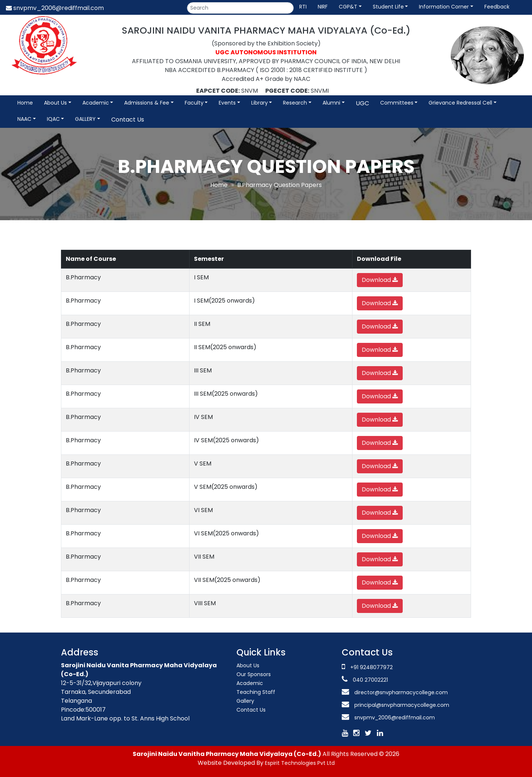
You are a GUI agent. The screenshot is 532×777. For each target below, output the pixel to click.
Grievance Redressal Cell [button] (460, 103)
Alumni (331, 103)
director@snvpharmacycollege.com (401, 692)
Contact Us (128, 120)
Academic (96, 103)
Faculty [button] (194, 103)
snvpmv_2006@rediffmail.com (55, 8)
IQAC (53, 119)
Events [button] (227, 103)
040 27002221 (370, 680)
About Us (248, 665)
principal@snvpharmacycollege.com (401, 705)
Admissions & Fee (147, 103)
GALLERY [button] (85, 119)
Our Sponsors (254, 674)
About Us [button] (55, 103)
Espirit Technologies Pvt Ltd (300, 763)
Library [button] (260, 103)
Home (25, 103)
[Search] (240, 8)
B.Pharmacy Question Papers (279, 185)
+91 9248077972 (371, 667)
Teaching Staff (256, 692)
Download (380, 280)
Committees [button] (397, 103)
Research (295, 103)
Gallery (245, 701)
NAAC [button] (24, 119)
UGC (362, 103)
